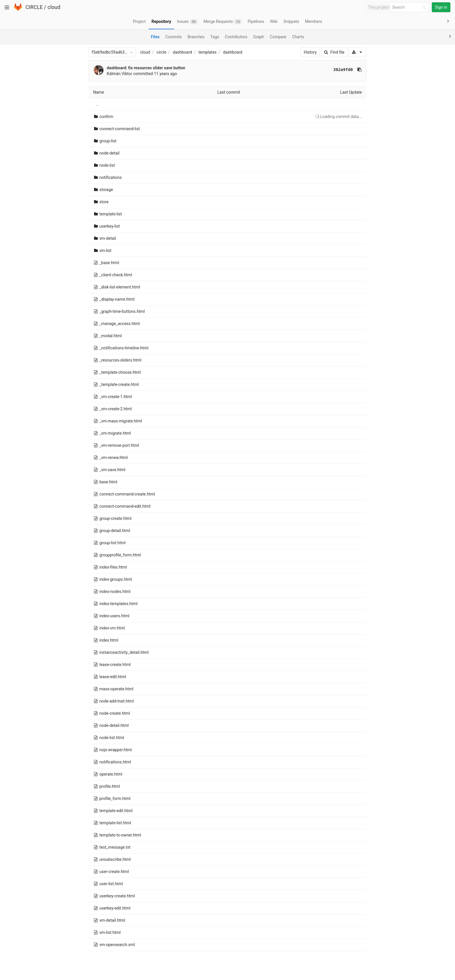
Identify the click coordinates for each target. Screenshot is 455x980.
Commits (174, 37)
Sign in (441, 7)
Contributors (236, 37)
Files (155, 37)
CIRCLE (34, 7)
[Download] (358, 52)
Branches (196, 37)
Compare (278, 37)
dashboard (182, 52)
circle (162, 52)
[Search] (410, 7)
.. (97, 104)
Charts (298, 37)
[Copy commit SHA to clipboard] (360, 70)
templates (207, 52)
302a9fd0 (343, 70)
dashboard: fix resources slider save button (146, 68)
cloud (54, 7)
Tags (215, 37)
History (310, 52)
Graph (259, 37)
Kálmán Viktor (120, 74)
